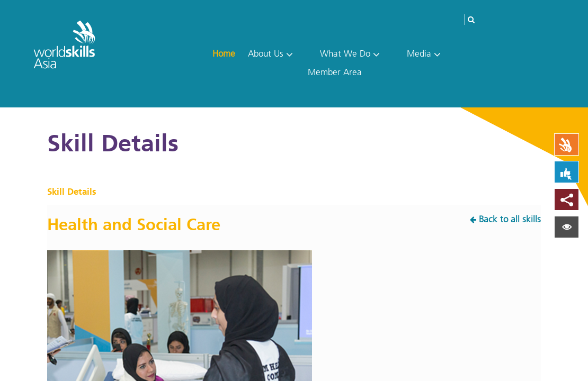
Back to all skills (510, 219)
